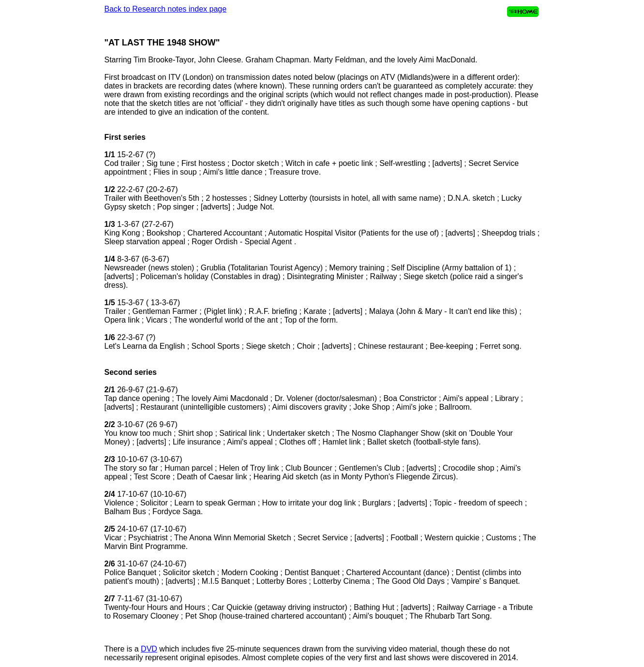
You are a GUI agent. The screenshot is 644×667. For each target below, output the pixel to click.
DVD (149, 649)
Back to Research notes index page (166, 9)
